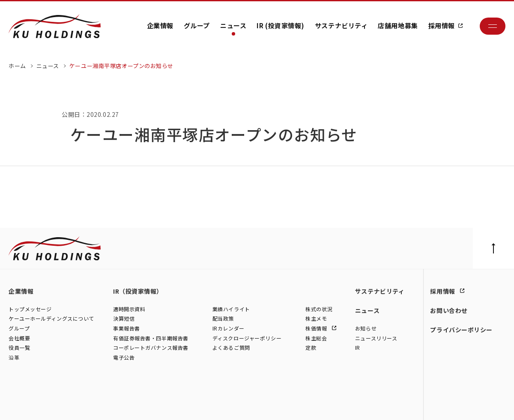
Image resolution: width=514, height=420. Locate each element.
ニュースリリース (376, 338)
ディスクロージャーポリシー (247, 338)
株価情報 (317, 329)
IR (358, 348)
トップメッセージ (30, 309)
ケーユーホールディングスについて (51, 319)
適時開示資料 (129, 309)
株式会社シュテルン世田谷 (86, 404)
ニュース (233, 25)
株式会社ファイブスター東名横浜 (231, 404)
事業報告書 (127, 329)
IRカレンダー (229, 329)
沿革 (14, 358)
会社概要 (19, 338)
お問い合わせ (449, 310)
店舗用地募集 (398, 25)
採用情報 (442, 25)
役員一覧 (19, 348)
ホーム (17, 66)
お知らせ (366, 329)
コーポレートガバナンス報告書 (151, 348)
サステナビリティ (341, 25)
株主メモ (316, 319)
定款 (311, 348)
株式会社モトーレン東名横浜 (155, 404)
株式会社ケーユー (29, 404)
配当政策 (223, 319)
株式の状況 (319, 309)
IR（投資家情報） (138, 291)
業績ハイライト (231, 309)
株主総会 (316, 338)
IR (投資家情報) (281, 25)
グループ (197, 25)
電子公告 (124, 358)
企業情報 (160, 25)
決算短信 (124, 319)
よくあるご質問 (231, 348)
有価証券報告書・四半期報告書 (151, 338)
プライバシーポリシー (461, 330)
